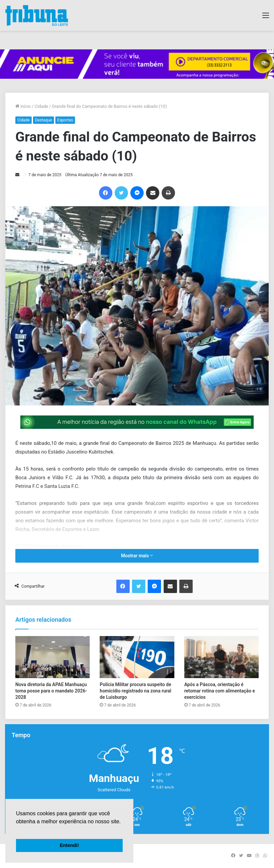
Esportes (65, 120)
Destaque (43, 120)
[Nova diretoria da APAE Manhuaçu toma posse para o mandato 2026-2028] (52, 657)
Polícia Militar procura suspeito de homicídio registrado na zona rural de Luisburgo (135, 691)
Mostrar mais (137, 556)
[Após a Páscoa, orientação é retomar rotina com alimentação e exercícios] (221, 657)
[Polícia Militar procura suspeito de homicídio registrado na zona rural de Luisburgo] (137, 657)
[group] (137, 64)
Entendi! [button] (69, 845)
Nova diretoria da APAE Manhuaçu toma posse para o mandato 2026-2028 (51, 691)
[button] (17, 830)
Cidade (41, 106)
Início (23, 106)
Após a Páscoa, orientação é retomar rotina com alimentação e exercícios (220, 691)
